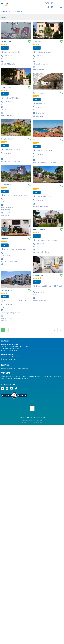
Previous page (55, 330)
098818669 (28, 256)
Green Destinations (7, 378)
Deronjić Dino (6, 41)
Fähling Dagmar (28, 300)
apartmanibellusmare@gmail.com (33, 204)
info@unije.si (29, 142)
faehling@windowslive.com (30, 322)
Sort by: (4, 17)
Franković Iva (27, 360)
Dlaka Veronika (7, 102)
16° (59, 7)
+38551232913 (6, 242)
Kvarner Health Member (21, 378)
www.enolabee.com (7, 318)
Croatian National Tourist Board (10, 376)
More (5, 48)
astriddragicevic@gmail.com (10, 188)
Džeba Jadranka (27, 181)
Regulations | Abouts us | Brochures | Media (14, 368)
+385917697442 (6, 306)
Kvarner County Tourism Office (31, 376)
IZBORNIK (2, 4)
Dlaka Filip (25, 56)
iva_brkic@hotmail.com (29, 385)
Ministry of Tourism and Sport (51, 376)
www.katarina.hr (6, 130)
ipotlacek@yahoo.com (29, 262)
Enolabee (4, 290)
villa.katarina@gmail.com (30, 79)
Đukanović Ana (7, 225)
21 (11, 330)
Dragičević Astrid (7, 166)
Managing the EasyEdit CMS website (32, 422)
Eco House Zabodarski (30, 242)
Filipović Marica (7, 354)
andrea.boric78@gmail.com (10, 312)
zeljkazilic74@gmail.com (9, 64)
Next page (60, 330)
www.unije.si (29, 145)
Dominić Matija (27, 121)
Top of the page (32, 409)
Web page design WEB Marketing (32, 420)
